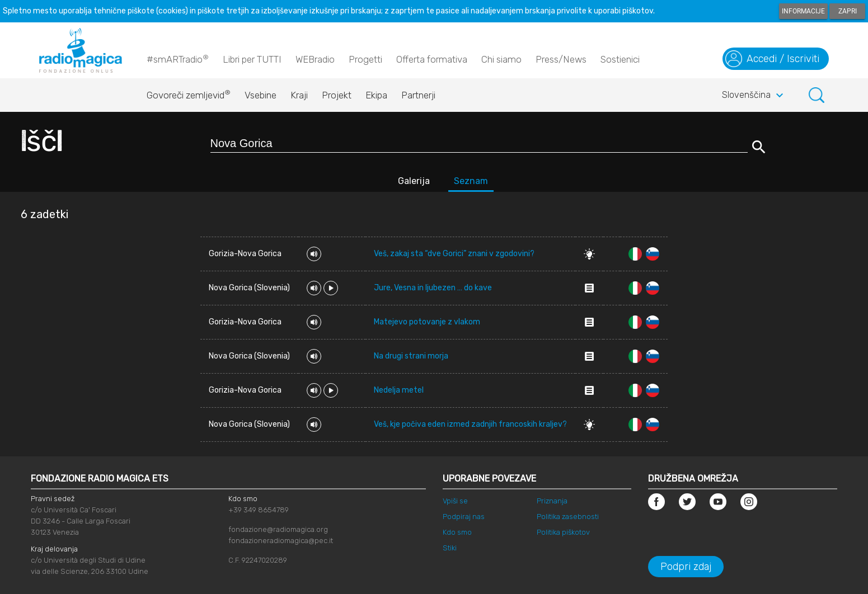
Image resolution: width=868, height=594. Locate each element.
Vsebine (261, 95)
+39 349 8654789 (259, 510)
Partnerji (418, 95)
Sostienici (620, 59)
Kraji (299, 95)
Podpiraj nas (464, 517)
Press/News (561, 59)
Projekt (337, 95)
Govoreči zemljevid (189, 92)
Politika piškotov (563, 532)
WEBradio (315, 59)
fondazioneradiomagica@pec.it (281, 541)
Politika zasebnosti (568, 517)
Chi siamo (501, 59)
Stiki (450, 548)
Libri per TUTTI (252, 59)
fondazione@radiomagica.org (278, 529)
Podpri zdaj (686, 567)
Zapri (848, 11)
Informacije (803, 11)
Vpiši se (455, 501)
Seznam (471, 181)
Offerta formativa (432, 59)
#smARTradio (178, 59)
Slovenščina (754, 96)
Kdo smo (457, 532)
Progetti (365, 59)
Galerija (414, 181)
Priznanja (552, 501)
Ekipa (376, 95)
